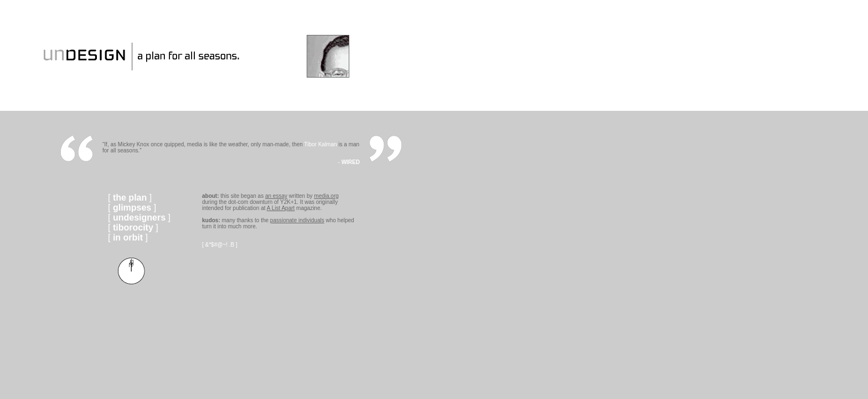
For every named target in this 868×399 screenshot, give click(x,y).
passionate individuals (297, 220)
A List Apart (281, 208)
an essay (276, 196)
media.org (326, 196)
